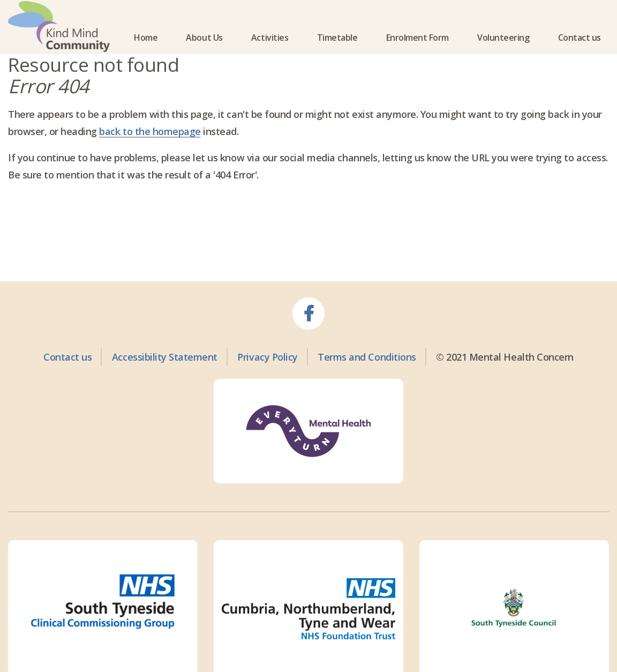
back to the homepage (150, 156)
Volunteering (503, 50)
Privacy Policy (267, 381)
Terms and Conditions (367, 381)
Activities (270, 50)
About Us (204, 50)
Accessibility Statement (165, 381)
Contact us (580, 50)
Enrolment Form (417, 50)
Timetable (337, 50)
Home (146, 50)
